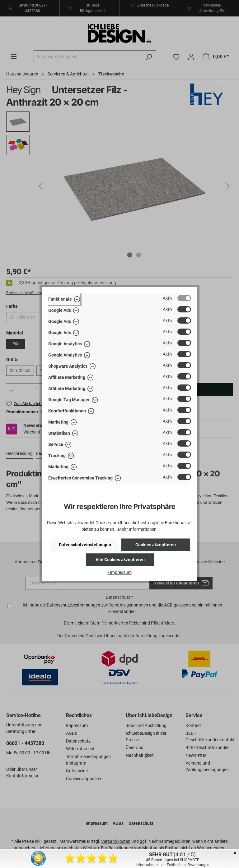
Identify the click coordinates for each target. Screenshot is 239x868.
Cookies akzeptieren (156, 545)
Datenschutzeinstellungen (85, 545)
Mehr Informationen (137, 529)
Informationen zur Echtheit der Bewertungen (173, 865)
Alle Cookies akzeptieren (120, 560)
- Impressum (120, 572)
